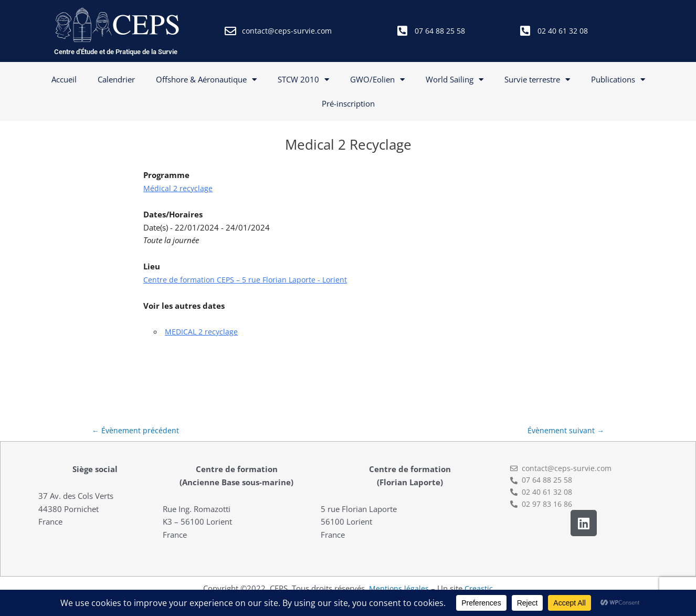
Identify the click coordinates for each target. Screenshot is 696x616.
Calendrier (116, 79)
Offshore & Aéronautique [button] (206, 80)
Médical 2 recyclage (178, 188)
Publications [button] (618, 80)
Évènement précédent (136, 431)
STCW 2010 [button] (303, 80)
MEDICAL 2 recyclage (202, 331)
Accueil (64, 79)
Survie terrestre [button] (537, 80)
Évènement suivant (565, 431)
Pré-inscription (348, 103)
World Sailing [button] (455, 80)
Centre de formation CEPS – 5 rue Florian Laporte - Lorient (248, 279)
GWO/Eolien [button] (377, 80)
